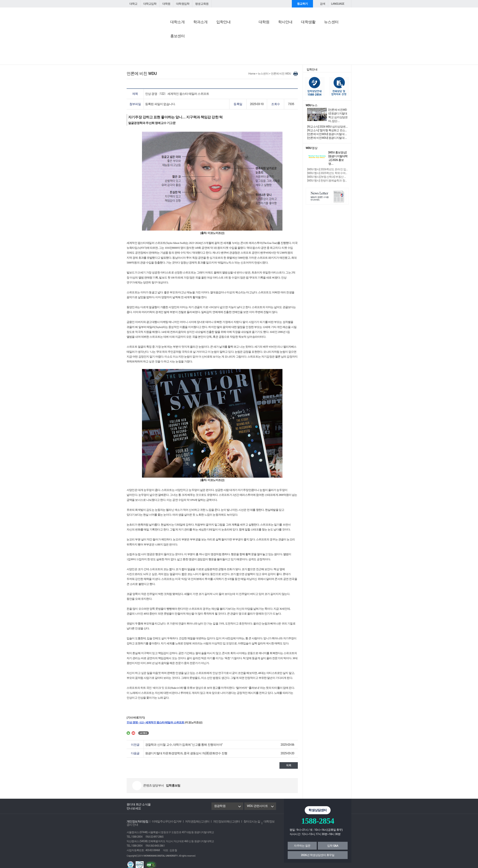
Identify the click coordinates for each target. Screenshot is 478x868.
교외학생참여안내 (291, 40)
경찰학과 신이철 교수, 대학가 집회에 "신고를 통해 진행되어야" (181, 747)
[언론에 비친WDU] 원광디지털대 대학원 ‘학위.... (328, 137)
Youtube (176, 809)
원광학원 (219, 809)
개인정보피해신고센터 (220, 824)
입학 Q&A (333, 848)
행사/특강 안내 (289, 35)
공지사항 (170, 30)
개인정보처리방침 (137, 824)
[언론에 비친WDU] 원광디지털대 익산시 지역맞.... (328, 140)
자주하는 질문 (302, 848)
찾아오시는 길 (244, 824)
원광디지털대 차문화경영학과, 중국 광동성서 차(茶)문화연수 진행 (184, 756)
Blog (167, 809)
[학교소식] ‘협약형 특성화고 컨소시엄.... (328, 133)
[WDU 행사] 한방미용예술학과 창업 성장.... (328, 180)
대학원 (165, 4)
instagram (185, 809)
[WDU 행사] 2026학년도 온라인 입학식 (328, 169)
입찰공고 (170, 49)
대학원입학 (180, 4)
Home (254, 76)
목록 (289, 768)
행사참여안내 (289, 30)
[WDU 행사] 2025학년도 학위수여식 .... (328, 173)
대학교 (133, 4)
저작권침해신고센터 (193, 824)
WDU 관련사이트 (257, 809)
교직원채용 (171, 44)
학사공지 (170, 40)
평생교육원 (198, 4)
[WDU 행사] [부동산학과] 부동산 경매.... (328, 176)
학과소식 (247, 40)
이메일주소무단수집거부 (164, 824)
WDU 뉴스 (248, 30)
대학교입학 (149, 4)
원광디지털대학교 (147, 16)
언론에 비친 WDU (215, 30)
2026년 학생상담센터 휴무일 (318, 858)
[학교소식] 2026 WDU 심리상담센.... (327, 129)
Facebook (158, 809)
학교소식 (247, 35)
